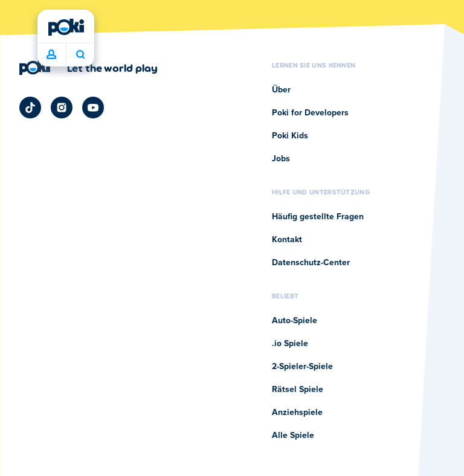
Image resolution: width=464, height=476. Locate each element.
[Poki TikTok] (30, 108)
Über (281, 90)
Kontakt (287, 240)
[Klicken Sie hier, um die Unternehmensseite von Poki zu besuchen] (89, 68)
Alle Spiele (293, 436)
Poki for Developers (310, 113)
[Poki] (66, 27)
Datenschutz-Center (311, 263)
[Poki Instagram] (62, 108)
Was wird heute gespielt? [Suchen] (80, 54)
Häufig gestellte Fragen (318, 217)
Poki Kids (290, 136)
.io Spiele (290, 344)
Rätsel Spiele (298, 390)
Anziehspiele (297, 413)
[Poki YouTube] (93, 108)
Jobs (281, 159)
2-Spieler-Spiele (302, 367)
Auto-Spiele (295, 321)
